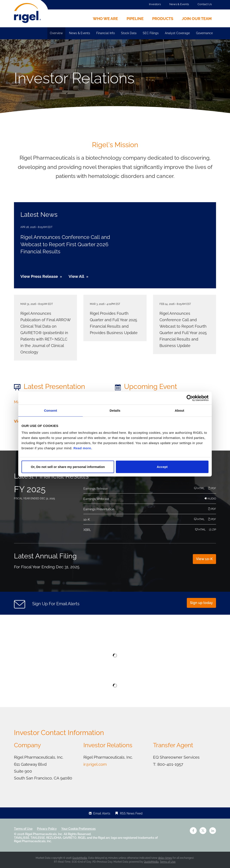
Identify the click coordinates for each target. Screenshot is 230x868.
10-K (87, 520)
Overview (56, 33)
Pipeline (135, 19)
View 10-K (204, 559)
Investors (155, 4)
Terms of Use (23, 829)
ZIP (212, 530)
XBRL (87, 530)
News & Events (179, 4)
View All (76, 276)
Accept (162, 467)
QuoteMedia (80, 858)
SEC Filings (151, 33)
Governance (204, 33)
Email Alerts (102, 813)
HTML (199, 488)
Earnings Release (96, 489)
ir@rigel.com (95, 764)
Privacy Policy (47, 829)
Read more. (83, 448)
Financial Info (106, 33)
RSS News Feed (131, 813)
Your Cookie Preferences (78, 829)
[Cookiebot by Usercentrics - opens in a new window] (190, 398)
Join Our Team (197, 19)
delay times (165, 858)
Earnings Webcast (96, 499)
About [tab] (179, 410)
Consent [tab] (51, 410)
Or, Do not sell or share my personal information (68, 467)
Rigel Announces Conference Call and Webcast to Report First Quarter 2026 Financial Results (65, 244)
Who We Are (105, 19)
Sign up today (201, 603)
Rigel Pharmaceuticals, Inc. (44, 834)
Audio (210, 499)
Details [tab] (115, 410)
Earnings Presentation (99, 509)
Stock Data (129, 33)
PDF (212, 488)
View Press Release (39, 276)
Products (163, 19)
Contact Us (205, 4)
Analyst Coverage (177, 33)
